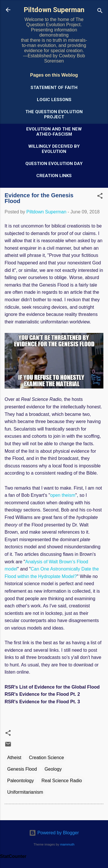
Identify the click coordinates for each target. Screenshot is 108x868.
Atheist (14, 758)
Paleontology (21, 781)
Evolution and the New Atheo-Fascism (54, 132)
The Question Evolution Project (54, 114)
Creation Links (54, 176)
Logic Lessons (54, 100)
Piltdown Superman (54, 10)
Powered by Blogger (54, 833)
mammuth (67, 844)
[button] (100, 197)
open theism (63, 495)
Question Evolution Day (54, 164)
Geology (53, 769)
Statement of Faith (54, 88)
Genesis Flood (22, 769)
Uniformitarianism (25, 792)
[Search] (100, 12)
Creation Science (46, 758)
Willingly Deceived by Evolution (54, 149)
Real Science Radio (62, 781)
